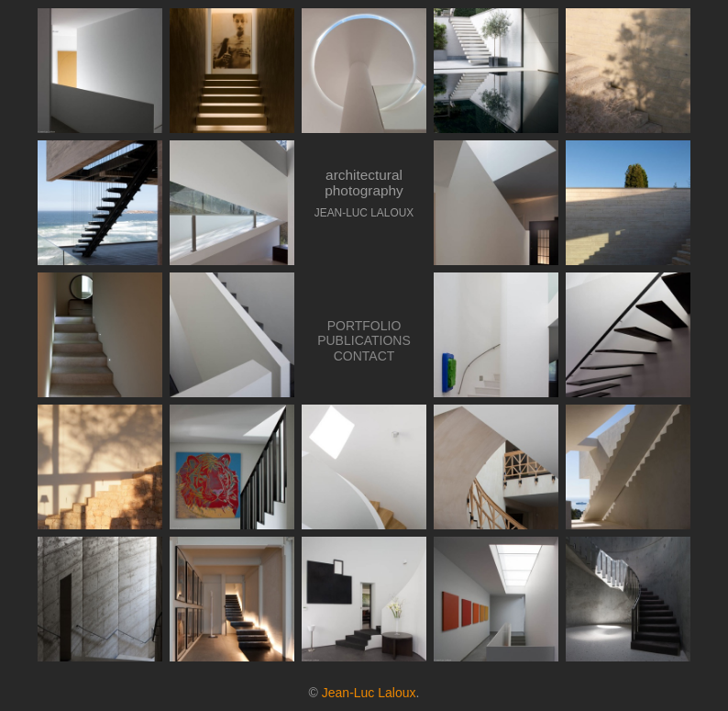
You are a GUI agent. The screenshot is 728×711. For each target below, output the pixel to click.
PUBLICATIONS (364, 340)
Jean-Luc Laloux (369, 693)
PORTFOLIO (364, 326)
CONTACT (364, 356)
